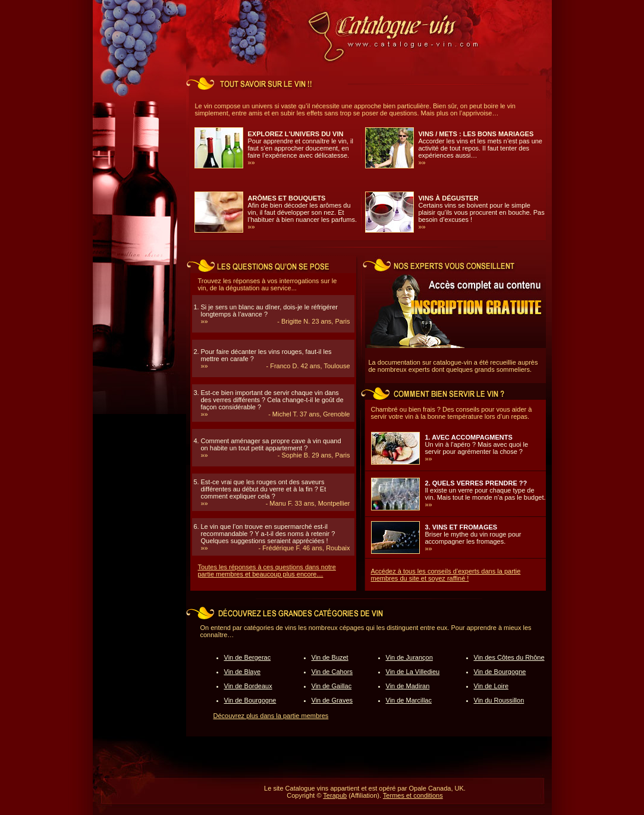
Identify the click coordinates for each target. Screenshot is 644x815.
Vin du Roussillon (499, 700)
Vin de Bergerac (248, 657)
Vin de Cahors (332, 672)
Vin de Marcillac (409, 700)
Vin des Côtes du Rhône (509, 657)
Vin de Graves (332, 700)
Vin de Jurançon (409, 657)
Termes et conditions (413, 795)
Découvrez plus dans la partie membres (271, 716)
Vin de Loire (491, 686)
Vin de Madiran (408, 686)
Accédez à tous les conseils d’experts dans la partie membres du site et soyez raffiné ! (446, 575)
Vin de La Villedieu (413, 672)
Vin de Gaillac (332, 686)
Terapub (335, 795)
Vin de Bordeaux (248, 686)
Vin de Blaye (243, 672)
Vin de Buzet (330, 657)
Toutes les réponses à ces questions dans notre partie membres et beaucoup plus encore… (267, 570)
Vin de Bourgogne (250, 700)
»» (252, 162)
